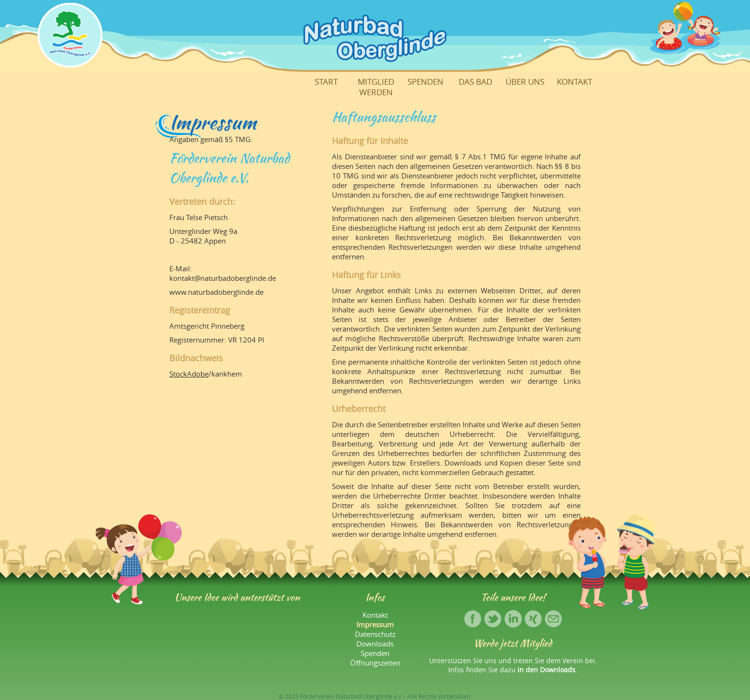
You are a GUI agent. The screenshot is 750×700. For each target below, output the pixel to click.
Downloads (375, 644)
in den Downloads (546, 670)
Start (326, 82)
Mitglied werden (376, 87)
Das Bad (475, 82)
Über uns (525, 82)
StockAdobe (189, 374)
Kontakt (574, 82)
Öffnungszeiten (375, 663)
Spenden (425, 82)
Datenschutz (375, 634)
